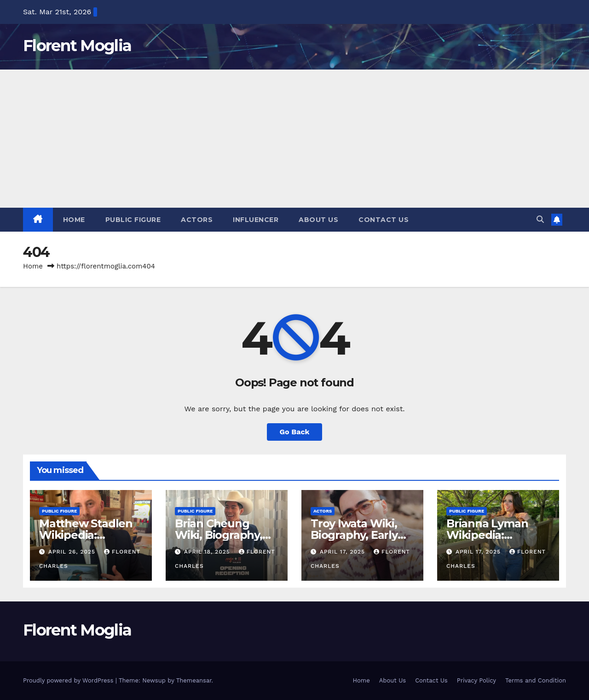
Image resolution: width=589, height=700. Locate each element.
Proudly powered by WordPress (69, 680)
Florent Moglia (77, 46)
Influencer (256, 220)
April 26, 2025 (73, 552)
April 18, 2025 (208, 552)
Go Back (295, 432)
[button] (540, 219)
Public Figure (133, 220)
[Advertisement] (294, 139)
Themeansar (194, 680)
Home (74, 220)
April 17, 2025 (344, 552)
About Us (318, 220)
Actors (197, 220)
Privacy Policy (476, 680)
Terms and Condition (536, 680)
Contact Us (384, 220)
